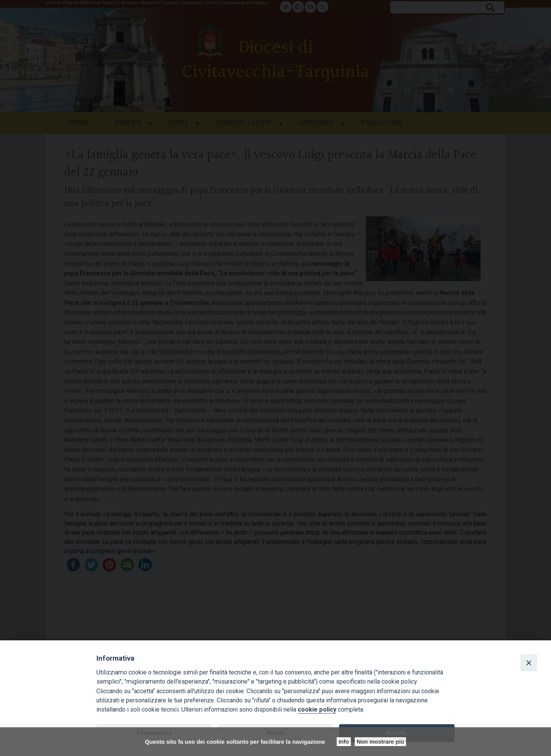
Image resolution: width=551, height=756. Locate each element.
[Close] (529, 663)
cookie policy (317, 709)
